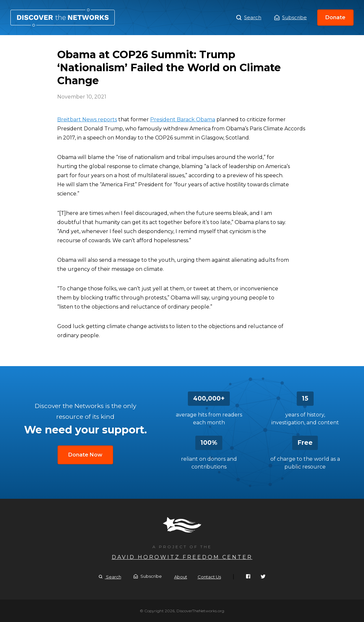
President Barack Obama (183, 119)
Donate (335, 17)
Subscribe (291, 17)
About (181, 577)
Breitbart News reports (87, 119)
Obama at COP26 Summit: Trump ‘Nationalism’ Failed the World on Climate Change (63, 18)
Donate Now (85, 455)
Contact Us (209, 577)
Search (249, 18)
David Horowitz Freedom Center (182, 557)
